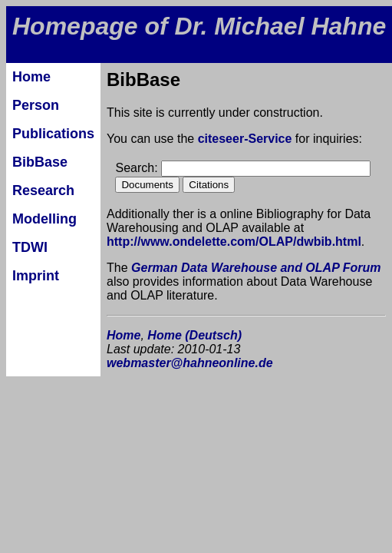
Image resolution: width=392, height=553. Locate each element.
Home (124, 335)
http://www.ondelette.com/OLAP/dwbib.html (234, 242)
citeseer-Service (245, 139)
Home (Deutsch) (194, 335)
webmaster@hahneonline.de (190, 363)
